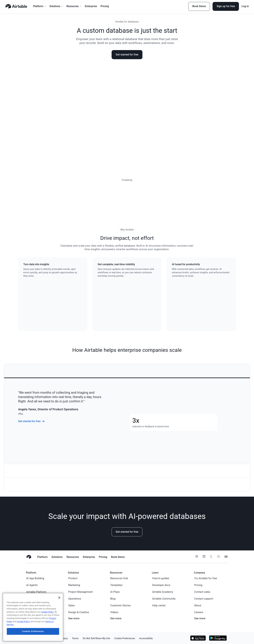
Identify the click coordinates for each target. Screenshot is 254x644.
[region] (33, 617)
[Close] (59, 598)
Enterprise (91, 6)
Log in (245, 6)
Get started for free (127, 55)
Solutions (56, 6)
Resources (74, 6)
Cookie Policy (47, 612)
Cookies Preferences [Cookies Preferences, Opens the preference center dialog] (33, 631)
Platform (39, 6)
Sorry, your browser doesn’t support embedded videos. (127, 115)
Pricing (105, 6)
